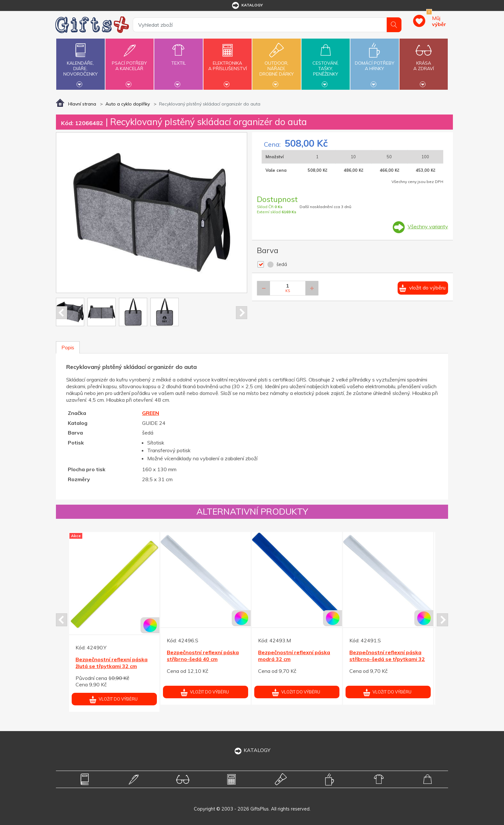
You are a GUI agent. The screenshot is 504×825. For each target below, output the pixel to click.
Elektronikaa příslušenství (228, 62)
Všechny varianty (428, 226)
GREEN (151, 413)
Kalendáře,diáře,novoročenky (80, 63)
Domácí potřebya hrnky (374, 62)
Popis (68, 347)
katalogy (247, 5)
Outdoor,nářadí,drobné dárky (276, 63)
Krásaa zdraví (424, 62)
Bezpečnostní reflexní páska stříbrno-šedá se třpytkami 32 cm (387, 659)
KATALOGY (252, 750)
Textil (178, 59)
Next (242, 313)
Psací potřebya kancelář (130, 62)
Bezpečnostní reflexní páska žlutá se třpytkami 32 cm (112, 663)
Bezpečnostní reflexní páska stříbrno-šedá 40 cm (203, 656)
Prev (62, 313)
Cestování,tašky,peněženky (326, 63)
